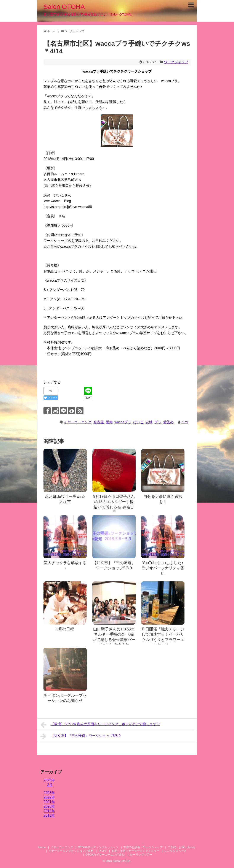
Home (42, 847)
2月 (50, 785)
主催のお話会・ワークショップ (143, 847)
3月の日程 (65, 629)
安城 (149, 422)
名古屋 (99, 422)
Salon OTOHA (64, 7)
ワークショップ (176, 62)
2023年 (49, 793)
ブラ (158, 422)
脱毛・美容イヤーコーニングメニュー (135, 851)
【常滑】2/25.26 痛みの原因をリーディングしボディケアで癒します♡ (100, 725)
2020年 (49, 806)
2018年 (49, 815)
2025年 (49, 780)
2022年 (49, 797)
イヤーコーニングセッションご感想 (71, 851)
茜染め (168, 422)
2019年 (49, 811)
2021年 (49, 802)
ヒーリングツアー (141, 855)
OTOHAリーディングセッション (98, 847)
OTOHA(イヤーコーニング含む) (105, 855)
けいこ (138, 422)
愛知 (109, 422)
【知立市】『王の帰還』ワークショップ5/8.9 (80, 736)
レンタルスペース (177, 851)
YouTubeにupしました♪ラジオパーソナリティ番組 (163, 568)
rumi (185, 422)
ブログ (103, 851)
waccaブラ (123, 422)
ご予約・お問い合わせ (182, 847)
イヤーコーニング (78, 422)
